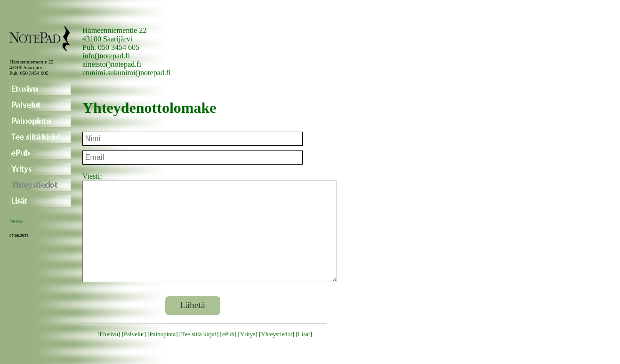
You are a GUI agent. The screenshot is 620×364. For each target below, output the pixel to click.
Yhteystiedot (276, 354)
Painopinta (163, 354)
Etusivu (109, 354)
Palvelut (134, 354)
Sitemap (16, 221)
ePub (228, 354)
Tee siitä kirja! (199, 354)
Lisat (304, 354)
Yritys (248, 354)
